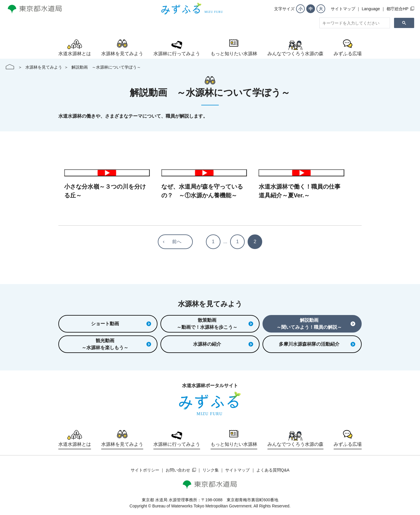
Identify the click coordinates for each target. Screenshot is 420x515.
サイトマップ (343, 9)
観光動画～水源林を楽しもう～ (116, 344)
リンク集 (211, 470)
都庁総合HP (397, 9)
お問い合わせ (178, 470)
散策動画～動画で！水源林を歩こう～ (215, 324)
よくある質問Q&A (273, 470)
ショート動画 (121, 324)
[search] (354, 23)
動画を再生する (107, 173)
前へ (177, 242)
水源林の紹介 (223, 344)
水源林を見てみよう (44, 67)
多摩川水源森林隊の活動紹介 (317, 344)
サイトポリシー (145, 470)
